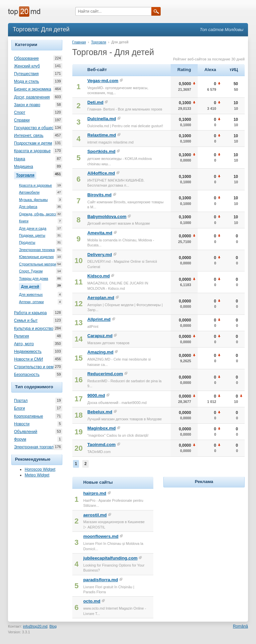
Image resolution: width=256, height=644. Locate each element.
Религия (21, 336)
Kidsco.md (98, 276)
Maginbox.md (101, 428)
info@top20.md (35, 626)
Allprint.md (99, 319)
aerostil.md (95, 515)
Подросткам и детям (33, 143)
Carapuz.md (100, 336)
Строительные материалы (41, 264)
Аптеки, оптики (31, 302)
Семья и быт (26, 320)
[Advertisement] (209, 531)
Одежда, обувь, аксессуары (42, 214)
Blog (53, 626)
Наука (19, 159)
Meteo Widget (37, 475)
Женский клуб (27, 66)
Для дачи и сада (33, 229)
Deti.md (95, 102)
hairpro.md (95, 493)
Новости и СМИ (28, 359)
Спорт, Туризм (31, 271)
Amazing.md (100, 352)
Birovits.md (99, 195)
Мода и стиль (26, 81)
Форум (20, 439)
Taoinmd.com (101, 445)
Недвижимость (28, 352)
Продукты (27, 243)
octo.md (92, 601)
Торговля (26, 175)
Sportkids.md (101, 151)
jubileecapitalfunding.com (110, 558)
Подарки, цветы (32, 236)
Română (240, 626)
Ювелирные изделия (36, 257)
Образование (26, 58)
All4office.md (101, 173)
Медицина (23, 167)
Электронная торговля (35, 447)
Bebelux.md (100, 412)
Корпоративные (28, 416)
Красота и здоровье (32, 151)
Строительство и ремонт (37, 367)
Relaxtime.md (102, 135)
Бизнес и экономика (32, 89)
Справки (22, 120)
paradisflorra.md (101, 580)
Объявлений (26, 432)
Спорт (20, 113)
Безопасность (27, 375)
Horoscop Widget (40, 469)
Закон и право (27, 105)
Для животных (31, 295)
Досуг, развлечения (32, 97)
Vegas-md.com (103, 81)
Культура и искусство (34, 329)
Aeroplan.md (101, 298)
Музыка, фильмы (33, 200)
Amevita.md (100, 233)
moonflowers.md (101, 536)
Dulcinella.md (102, 119)
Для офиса (28, 207)
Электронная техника (37, 250)
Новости (22, 424)
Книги (24, 221)
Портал (21, 401)
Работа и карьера (30, 313)
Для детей (31, 286)
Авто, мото (24, 344)
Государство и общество (37, 128)
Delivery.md (100, 255)
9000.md (96, 395)
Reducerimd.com (105, 374)
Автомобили (29, 192)
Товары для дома (33, 279)
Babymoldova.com (107, 217)
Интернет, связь (29, 136)
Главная (79, 42)
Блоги (19, 408)
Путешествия (26, 74)
